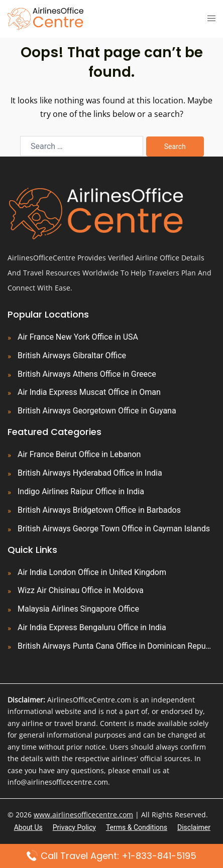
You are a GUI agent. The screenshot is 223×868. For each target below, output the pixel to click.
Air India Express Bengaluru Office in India (92, 627)
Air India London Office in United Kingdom (92, 572)
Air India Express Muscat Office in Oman (89, 392)
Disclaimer (194, 827)
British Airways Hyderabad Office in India (90, 473)
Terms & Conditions (137, 827)
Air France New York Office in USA (78, 337)
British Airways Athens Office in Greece (87, 374)
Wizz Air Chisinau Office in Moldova (81, 590)
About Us (28, 827)
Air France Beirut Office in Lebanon (79, 454)
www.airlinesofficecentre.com (83, 815)
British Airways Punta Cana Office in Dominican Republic (117, 646)
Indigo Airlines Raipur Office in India (81, 491)
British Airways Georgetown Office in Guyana (97, 411)
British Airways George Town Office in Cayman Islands (114, 529)
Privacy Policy (74, 827)
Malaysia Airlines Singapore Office (78, 609)
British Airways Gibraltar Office (72, 355)
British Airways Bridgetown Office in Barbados (99, 510)
